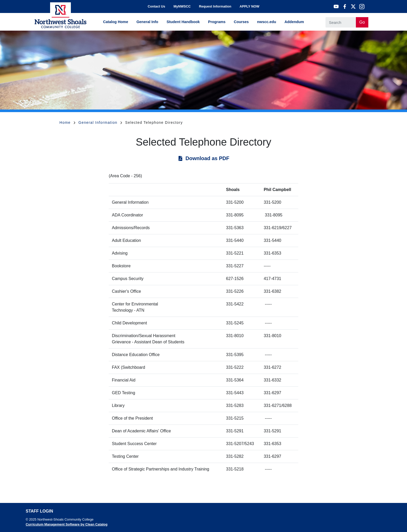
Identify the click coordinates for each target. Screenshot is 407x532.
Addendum (294, 22)
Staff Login (39, 511)
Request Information (215, 6)
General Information (100, 122)
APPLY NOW (249, 6)
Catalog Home (116, 22)
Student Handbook (183, 22)
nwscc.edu (267, 22)
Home (67, 122)
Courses (241, 22)
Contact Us (157, 6)
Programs (217, 22)
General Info (147, 22)
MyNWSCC (182, 6)
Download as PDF (208, 158)
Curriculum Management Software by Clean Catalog (67, 524)
